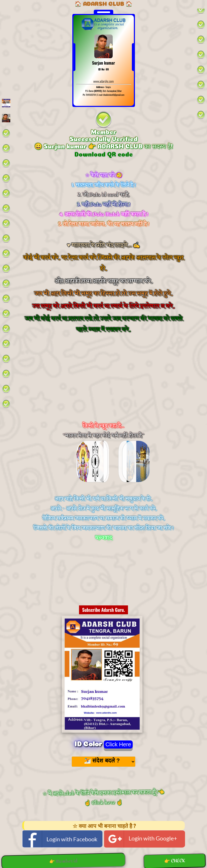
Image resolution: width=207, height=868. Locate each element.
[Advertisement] (103, 385)
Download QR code (104, 153)
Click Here (118, 744)
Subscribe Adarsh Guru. (103, 610)
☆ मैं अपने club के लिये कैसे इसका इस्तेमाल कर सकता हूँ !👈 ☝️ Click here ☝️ (104, 798)
